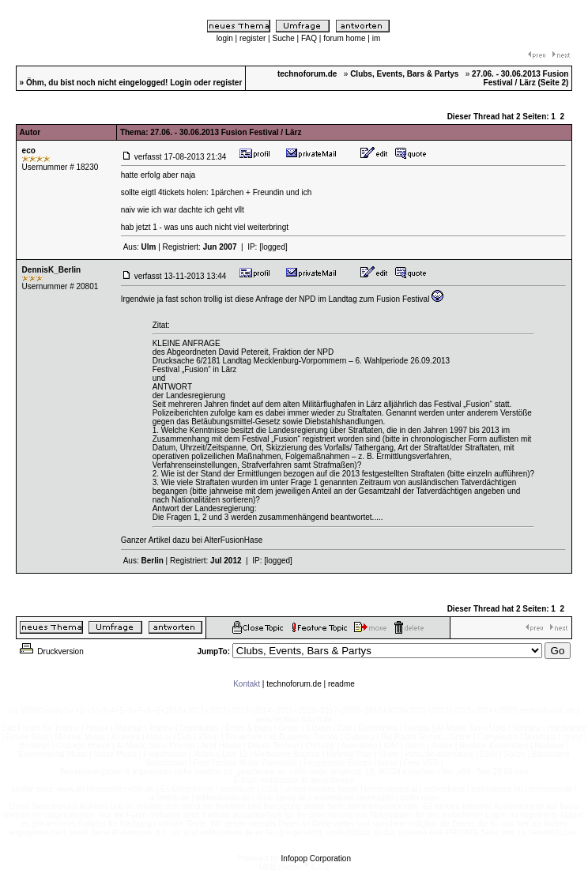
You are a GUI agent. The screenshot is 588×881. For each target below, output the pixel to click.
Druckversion (51, 651)
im (377, 38)
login (225, 38)
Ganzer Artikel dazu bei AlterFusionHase (192, 540)
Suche (283, 38)
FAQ (309, 38)
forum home (344, 38)
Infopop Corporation (316, 858)
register (253, 38)
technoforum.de (294, 684)
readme (341, 684)
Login (181, 83)
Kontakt (247, 684)
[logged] (273, 247)
